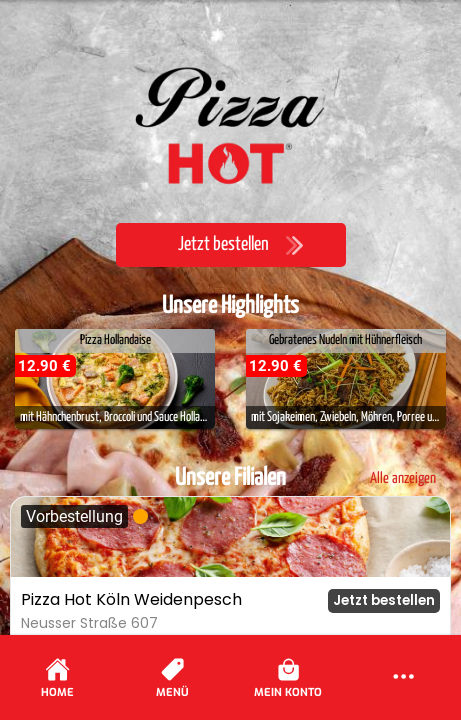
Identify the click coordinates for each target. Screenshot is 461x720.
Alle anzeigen (403, 478)
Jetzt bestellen (384, 600)
